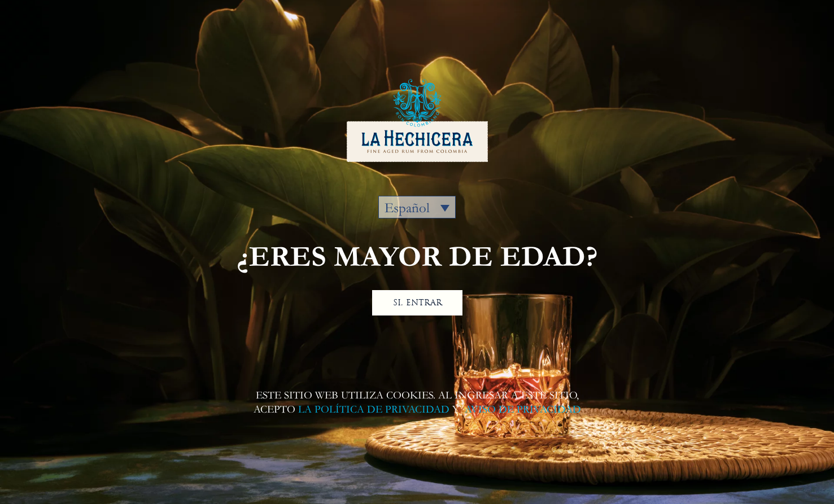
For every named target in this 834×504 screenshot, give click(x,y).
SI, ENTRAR (417, 303)
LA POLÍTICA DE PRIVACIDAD (374, 409)
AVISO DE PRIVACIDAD (521, 409)
